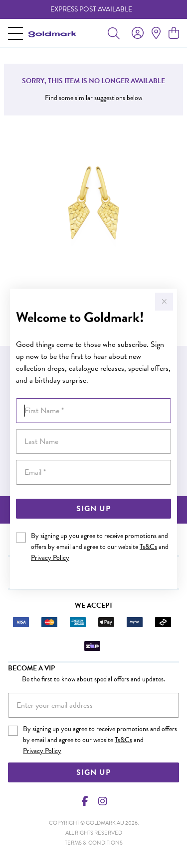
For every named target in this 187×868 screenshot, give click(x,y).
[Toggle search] (114, 33)
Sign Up (93, 509)
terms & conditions (94, 843)
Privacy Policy (50, 558)
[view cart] (174, 33)
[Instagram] (102, 801)
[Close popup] (164, 302)
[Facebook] (85, 801)
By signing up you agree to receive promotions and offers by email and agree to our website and (100, 547)
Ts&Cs (148, 547)
